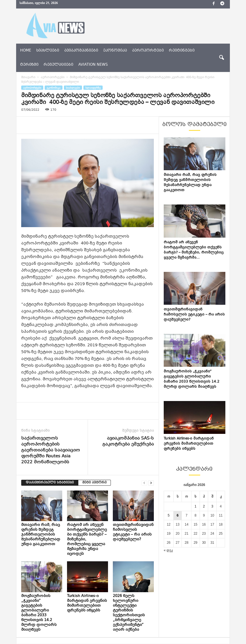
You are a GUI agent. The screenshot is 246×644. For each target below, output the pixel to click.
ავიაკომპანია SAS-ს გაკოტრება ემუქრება (128, 442)
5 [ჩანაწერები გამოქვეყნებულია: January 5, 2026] (169, 515)
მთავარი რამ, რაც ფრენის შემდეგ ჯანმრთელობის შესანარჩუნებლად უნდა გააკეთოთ (41, 535)
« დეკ (168, 550)
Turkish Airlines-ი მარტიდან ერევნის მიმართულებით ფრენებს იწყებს (87, 603)
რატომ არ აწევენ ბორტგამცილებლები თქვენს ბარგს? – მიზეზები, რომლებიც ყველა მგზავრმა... (194, 250)
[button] (221, 58)
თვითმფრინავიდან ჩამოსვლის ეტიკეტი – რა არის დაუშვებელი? (133, 532)
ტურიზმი (29, 65)
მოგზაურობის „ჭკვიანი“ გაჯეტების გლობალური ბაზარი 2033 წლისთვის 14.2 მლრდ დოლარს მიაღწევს (39, 613)
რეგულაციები (58, 65)
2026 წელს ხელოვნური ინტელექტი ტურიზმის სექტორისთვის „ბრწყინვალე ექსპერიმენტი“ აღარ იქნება (129, 613)
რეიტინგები (182, 51)
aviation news (93, 65)
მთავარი (28, 77)
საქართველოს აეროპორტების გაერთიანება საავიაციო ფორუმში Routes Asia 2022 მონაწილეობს (51, 450)
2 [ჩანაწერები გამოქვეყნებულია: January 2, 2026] (204, 506)
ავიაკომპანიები (81, 51)
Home (26, 51)
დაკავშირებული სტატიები (50, 483)
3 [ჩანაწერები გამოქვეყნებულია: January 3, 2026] (212, 506)
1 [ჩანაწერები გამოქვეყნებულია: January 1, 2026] (196, 506)
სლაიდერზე (93, 88)
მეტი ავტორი (94, 483)
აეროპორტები (148, 51)
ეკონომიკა (115, 51)
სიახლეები (48, 51)
